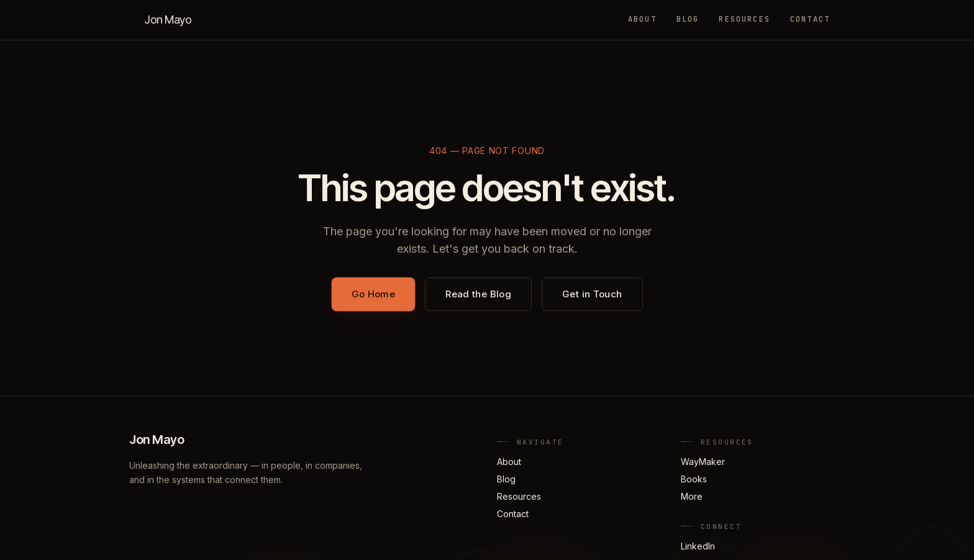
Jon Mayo (168, 20)
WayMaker (703, 462)
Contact (810, 19)
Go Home (374, 294)
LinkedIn (698, 546)
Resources (744, 19)
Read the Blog (478, 294)
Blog (688, 19)
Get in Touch (592, 294)
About (642, 19)
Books (694, 479)
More (692, 496)
